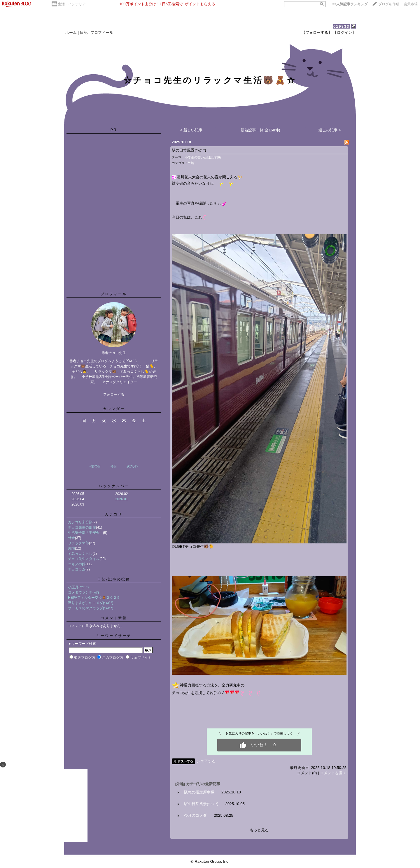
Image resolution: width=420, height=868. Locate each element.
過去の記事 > (330, 130)
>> (350, 4)
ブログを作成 (389, 4)
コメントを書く (333, 773)
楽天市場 (411, 4)
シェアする (206, 761)
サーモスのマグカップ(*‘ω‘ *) (91, 608)
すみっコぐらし (80, 554)
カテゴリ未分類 (80, 522)
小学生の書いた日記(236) (203, 157)
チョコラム (77, 569)
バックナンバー (114, 486)
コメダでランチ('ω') (83, 592)
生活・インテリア (72, 4)
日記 (84, 32)
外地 (71, 548)
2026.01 (121, 499)
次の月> (132, 466)
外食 (71, 538)
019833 (341, 26)
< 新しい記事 (191, 130)
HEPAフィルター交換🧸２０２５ (94, 598)
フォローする (114, 395)
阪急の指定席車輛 (199, 792)
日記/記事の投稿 (114, 579)
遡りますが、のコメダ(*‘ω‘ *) (91, 603)
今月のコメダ (195, 815)
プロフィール (102, 32)
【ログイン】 (344, 32)
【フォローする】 (317, 32)
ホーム (71, 32)
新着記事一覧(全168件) (260, 130)
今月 (114, 466)
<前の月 (95, 466)
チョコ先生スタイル (84, 559)
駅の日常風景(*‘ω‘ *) (189, 150)
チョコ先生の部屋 (82, 527)
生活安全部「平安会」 (85, 533)
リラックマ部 (78, 543)
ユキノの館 (77, 564)
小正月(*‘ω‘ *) (78, 587)
